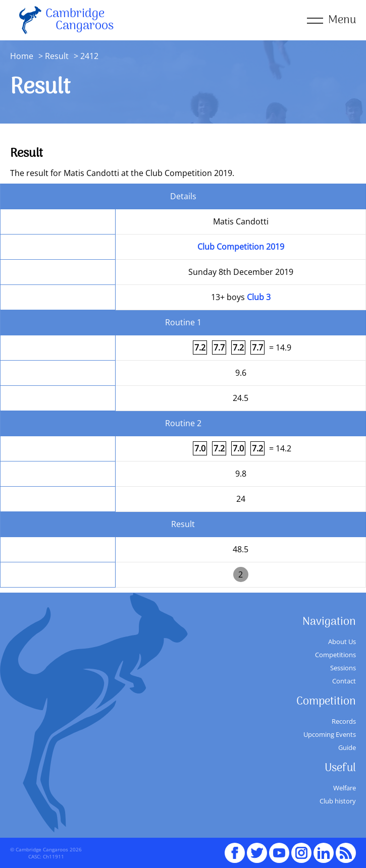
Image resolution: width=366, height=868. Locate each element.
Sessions (343, 668)
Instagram (301, 848)
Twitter (257, 848)
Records (344, 721)
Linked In (324, 853)
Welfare (345, 788)
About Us (342, 642)
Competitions (335, 655)
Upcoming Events (330, 734)
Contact (344, 681)
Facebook (235, 848)
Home (22, 56)
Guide (347, 747)
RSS (346, 848)
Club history (338, 801)
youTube (279, 848)
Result (57, 56)
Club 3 (259, 297)
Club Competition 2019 (241, 247)
